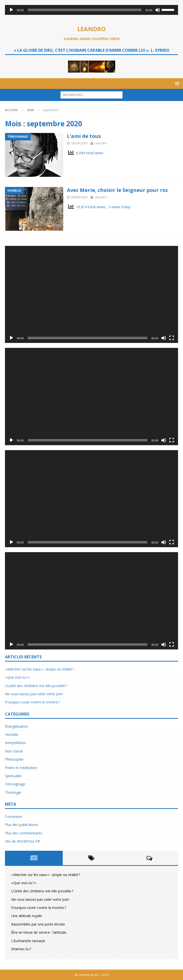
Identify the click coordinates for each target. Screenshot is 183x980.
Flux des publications (22, 825)
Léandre (101, 143)
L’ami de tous (84, 136)
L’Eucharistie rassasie (28, 941)
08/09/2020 (79, 197)
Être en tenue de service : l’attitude (39, 932)
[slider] (85, 10)
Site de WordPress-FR (22, 841)
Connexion (14, 816)
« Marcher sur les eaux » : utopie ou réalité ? (39, 669)
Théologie (13, 792)
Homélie (12, 735)
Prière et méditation (21, 768)
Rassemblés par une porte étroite (38, 924)
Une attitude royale (27, 916)
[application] (91, 10)
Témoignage (15, 784)
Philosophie (14, 759)
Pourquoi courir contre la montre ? (32, 702)
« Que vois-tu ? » (17, 677)
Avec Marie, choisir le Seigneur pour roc (118, 190)
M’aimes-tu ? (21, 949)
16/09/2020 (79, 143)
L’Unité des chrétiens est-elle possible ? (36, 686)
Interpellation (15, 743)
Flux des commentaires (24, 833)
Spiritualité (13, 776)
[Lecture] (11, 10)
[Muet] (158, 10)
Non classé (14, 751)
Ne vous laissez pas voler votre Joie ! (34, 694)
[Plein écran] (172, 338)
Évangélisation (16, 726)
